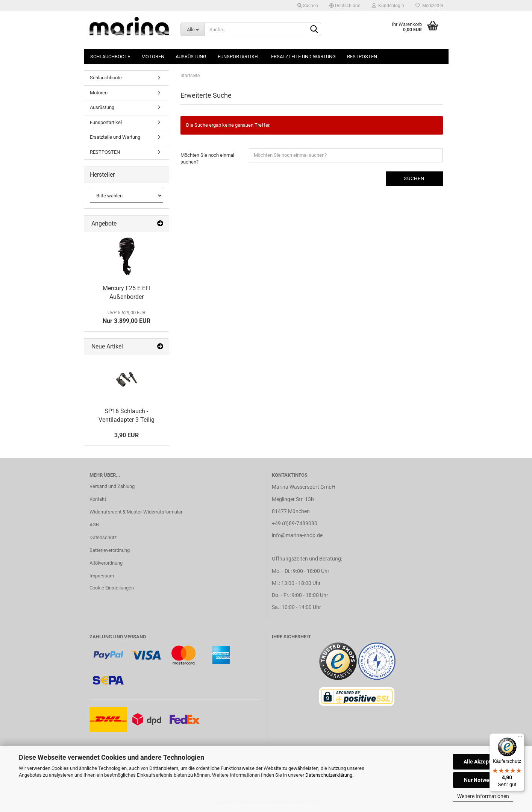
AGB (94, 525)
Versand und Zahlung (112, 486)
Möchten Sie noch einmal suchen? (207, 159)
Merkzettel (429, 6)
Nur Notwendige (483, 780)
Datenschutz (103, 537)
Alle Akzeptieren (483, 762)
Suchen (308, 6)
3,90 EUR (127, 435)
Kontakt (98, 499)
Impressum (102, 576)
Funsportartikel (239, 57)
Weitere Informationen (483, 796)
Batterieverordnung (110, 550)
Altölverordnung (106, 563)
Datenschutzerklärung (329, 775)
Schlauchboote (110, 57)
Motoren (153, 57)
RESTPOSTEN (362, 57)
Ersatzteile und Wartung (303, 57)
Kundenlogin (388, 6)
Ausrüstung (191, 57)
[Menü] (520, 738)
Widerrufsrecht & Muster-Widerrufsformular (136, 512)
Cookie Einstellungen (112, 588)
